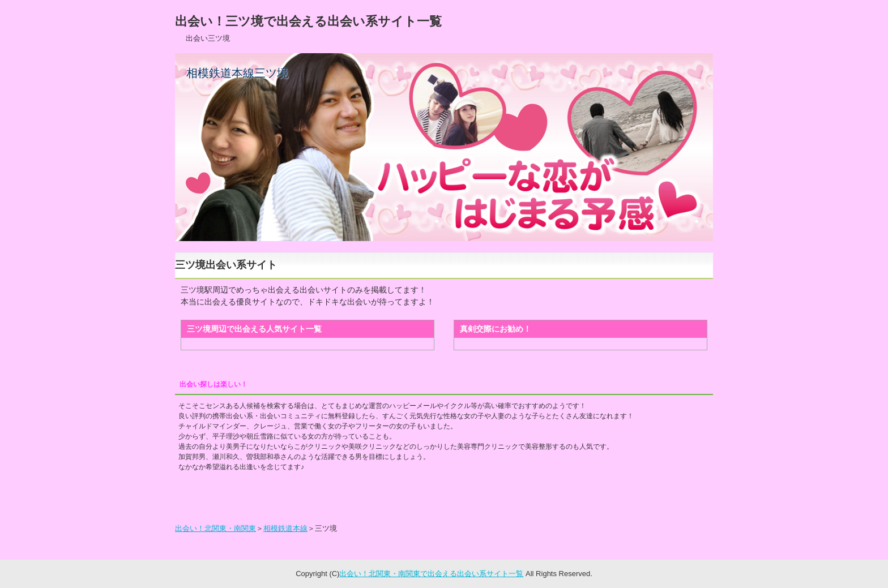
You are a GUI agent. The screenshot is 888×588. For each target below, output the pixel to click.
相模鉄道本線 (285, 528)
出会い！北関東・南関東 (215, 528)
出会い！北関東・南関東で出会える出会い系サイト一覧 (431, 574)
